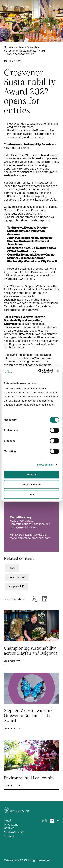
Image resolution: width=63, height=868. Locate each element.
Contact (9, 836)
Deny (32, 494)
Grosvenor (10, 47)
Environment (17, 577)
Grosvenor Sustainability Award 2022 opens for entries (25, 52)
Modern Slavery (14, 832)
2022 (12, 568)
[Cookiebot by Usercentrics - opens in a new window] (40, 371)
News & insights (29, 47)
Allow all (32, 474)
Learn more (12, 661)
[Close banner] (58, 371)
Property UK (16, 586)
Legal (7, 820)
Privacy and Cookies (11, 826)
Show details (45, 465)
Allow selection (32, 484)
